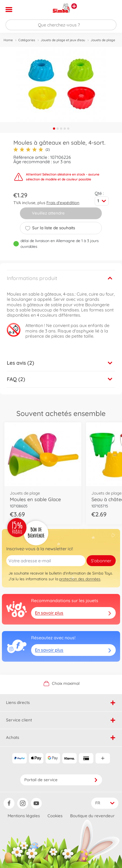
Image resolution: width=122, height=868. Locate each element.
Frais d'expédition (63, 203)
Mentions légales (24, 816)
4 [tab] (65, 129)
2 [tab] (58, 129)
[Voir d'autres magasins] (74, 6)
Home (8, 40)
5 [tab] (68, 129)
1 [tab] (54, 129)
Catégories (27, 40)
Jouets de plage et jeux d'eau (63, 40)
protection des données (80, 579)
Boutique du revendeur (92, 816)
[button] (110, 10)
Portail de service (61, 780)
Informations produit (32, 278)
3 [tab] (61, 129)
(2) (32, 150)
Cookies (55, 816)
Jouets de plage (103, 40)
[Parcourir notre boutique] (61, 25)
